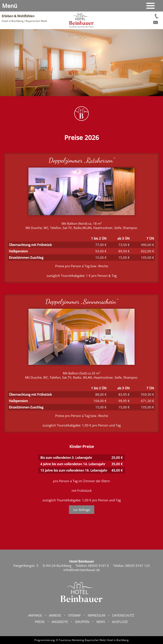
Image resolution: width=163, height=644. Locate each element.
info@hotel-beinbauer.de (82, 570)
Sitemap (74, 615)
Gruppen (82, 622)
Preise (40, 622)
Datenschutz (123, 615)
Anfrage (35, 615)
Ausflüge (120, 622)
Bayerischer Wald (95, 640)
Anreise (55, 615)
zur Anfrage (82, 510)
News (101, 622)
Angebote (60, 622)
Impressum (96, 615)
